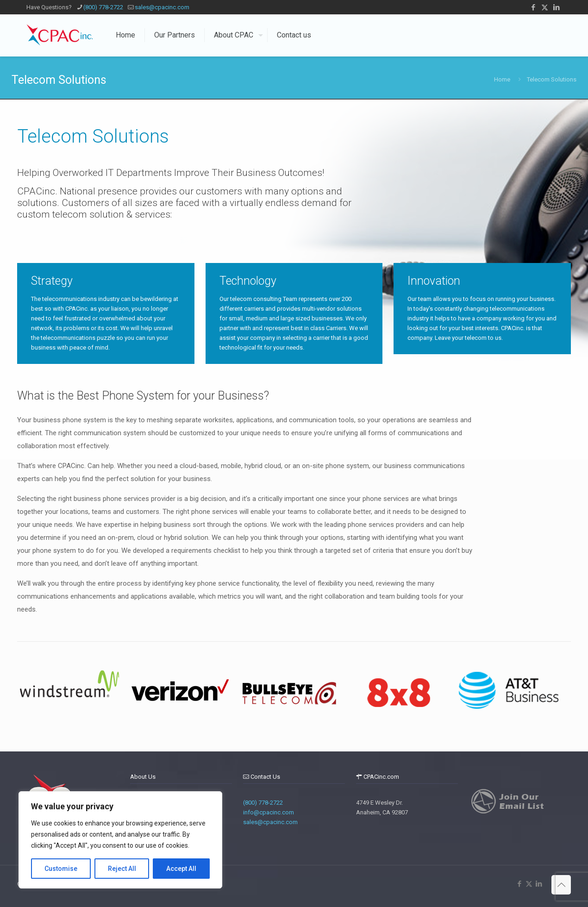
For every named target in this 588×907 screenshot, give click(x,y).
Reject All (122, 869)
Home (502, 79)
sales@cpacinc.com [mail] (162, 7)
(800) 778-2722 (263, 803)
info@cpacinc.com (269, 812)
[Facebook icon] (533, 7)
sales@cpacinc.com (270, 822)
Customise (61, 869)
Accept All (181, 869)
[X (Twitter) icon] (545, 7)
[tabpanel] (70, 692)
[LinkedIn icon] (556, 7)
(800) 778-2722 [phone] (103, 7)
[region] (120, 840)
